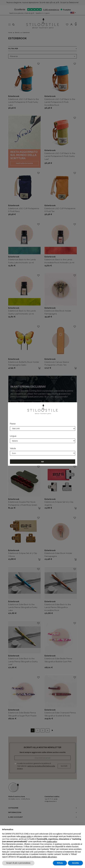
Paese (13, 424)
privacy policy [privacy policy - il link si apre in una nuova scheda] (26, 836)
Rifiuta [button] (60, 863)
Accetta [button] (75, 863)
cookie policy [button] (52, 841)
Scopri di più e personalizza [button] (18, 863)
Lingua (13, 436)
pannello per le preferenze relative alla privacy (38, 857)
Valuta (13, 448)
